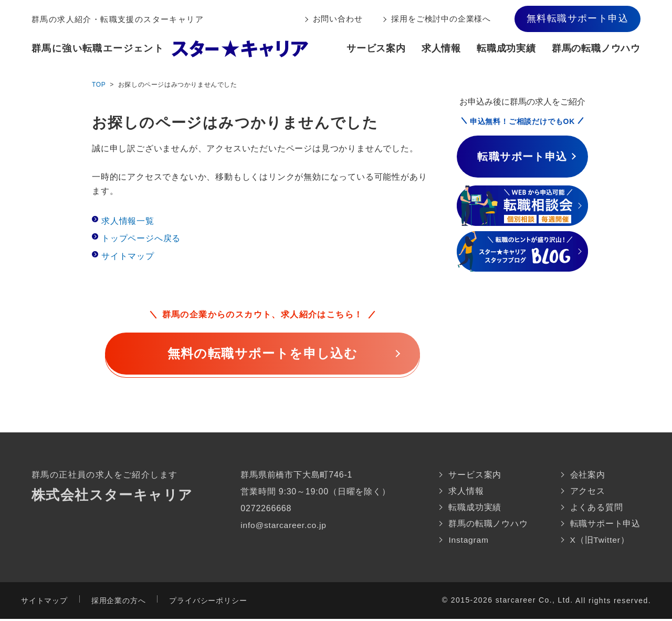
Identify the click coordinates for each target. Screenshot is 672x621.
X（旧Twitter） (600, 542)
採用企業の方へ (119, 603)
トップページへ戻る (141, 238)
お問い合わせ (338, 19)
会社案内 (588, 475)
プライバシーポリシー (208, 603)
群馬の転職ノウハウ (596, 48)
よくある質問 (597, 508)
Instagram (469, 542)
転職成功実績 (506, 48)
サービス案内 (376, 48)
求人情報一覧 (128, 221)
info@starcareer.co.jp (285, 525)
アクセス (588, 491)
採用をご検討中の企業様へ (441, 19)
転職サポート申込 (605, 525)
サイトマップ (128, 256)
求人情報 (441, 48)
